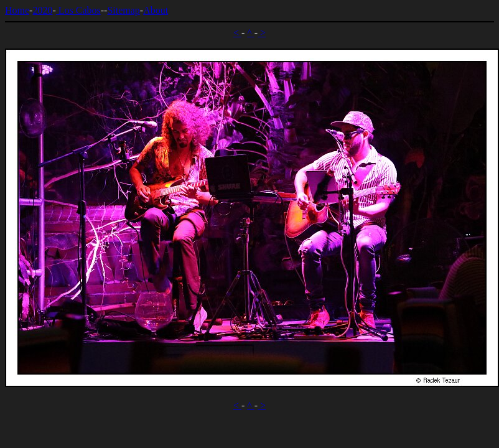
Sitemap (123, 10)
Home (17, 10)
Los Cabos (78, 10)
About (156, 10)
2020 (42, 10)
